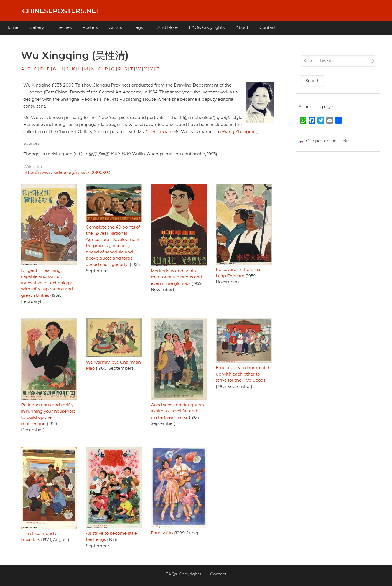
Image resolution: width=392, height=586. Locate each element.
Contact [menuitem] (268, 28)
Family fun (162, 533)
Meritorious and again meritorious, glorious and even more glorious (176, 277)
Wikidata (33, 167)
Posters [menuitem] (90, 28)
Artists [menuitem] (115, 28)
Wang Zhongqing (240, 132)
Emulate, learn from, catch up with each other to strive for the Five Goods (243, 374)
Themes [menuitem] (63, 28)
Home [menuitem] (12, 28)
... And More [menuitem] (166, 28)
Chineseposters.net (61, 11)
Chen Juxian (158, 132)
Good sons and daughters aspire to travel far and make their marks (177, 411)
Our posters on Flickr (328, 141)
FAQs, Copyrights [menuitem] (207, 28)
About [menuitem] (242, 28)
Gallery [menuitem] (37, 28)
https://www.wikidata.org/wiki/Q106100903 (67, 173)
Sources (31, 144)
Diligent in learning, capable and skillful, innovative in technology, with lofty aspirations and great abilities (47, 283)
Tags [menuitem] (138, 28)
